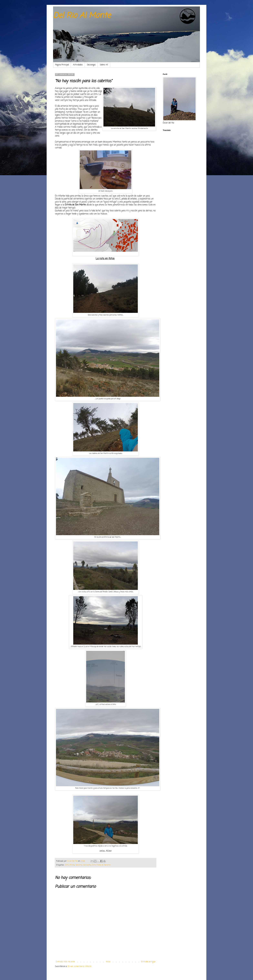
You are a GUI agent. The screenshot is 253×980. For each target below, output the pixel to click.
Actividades (78, 65)
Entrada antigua (148, 962)
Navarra (79, 865)
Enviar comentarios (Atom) (79, 966)
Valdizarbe (87, 865)
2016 (67, 865)
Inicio (108, 962)
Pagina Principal (62, 65)
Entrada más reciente (65, 962)
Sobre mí (104, 65)
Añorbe (72, 865)
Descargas (91, 65)
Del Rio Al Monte (82, 16)
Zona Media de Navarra (101, 865)
